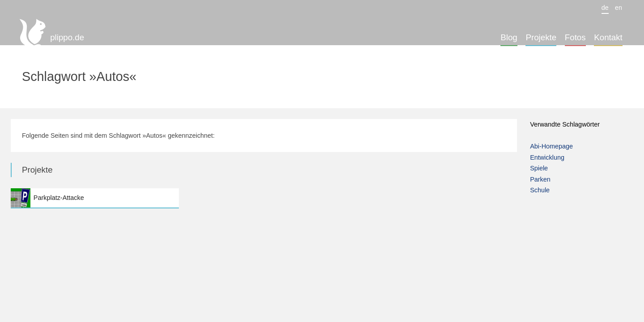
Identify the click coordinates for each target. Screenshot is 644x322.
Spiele (539, 168)
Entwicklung (547, 157)
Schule (540, 190)
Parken (540, 179)
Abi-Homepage (551, 146)
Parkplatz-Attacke (95, 198)
